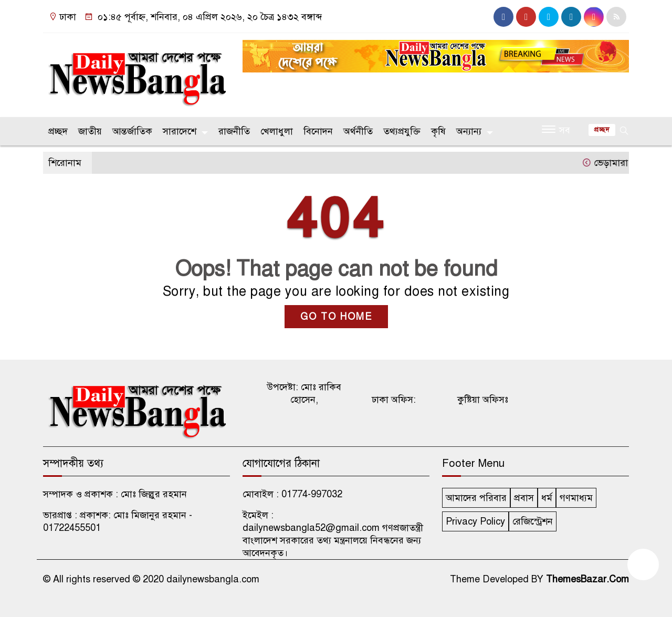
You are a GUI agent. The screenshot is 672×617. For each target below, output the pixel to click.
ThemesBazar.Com (587, 579)
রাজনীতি (234, 131)
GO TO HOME (336, 317)
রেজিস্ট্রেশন (533, 521)
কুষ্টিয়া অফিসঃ (483, 400)
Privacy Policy (475, 521)
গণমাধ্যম (576, 498)
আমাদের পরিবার (476, 498)
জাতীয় (90, 131)
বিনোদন (318, 131)
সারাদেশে (180, 131)
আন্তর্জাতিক (132, 131)
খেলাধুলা (277, 131)
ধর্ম (547, 498)
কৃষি (438, 131)
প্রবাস (524, 498)
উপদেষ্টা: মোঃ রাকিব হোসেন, (304, 393)
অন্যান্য (469, 131)
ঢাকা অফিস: (394, 400)
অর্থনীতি (358, 131)
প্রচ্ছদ (58, 131)
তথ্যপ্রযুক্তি (402, 131)
